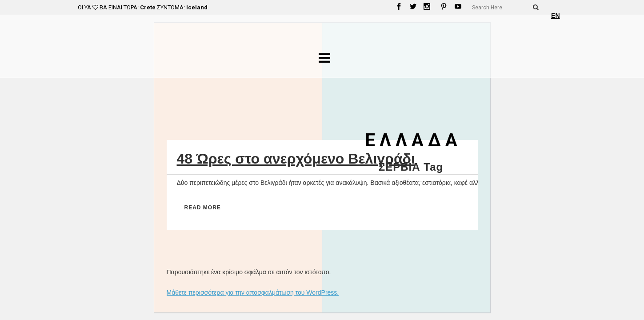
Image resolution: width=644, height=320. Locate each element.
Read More (203, 208)
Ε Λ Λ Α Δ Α (411, 140)
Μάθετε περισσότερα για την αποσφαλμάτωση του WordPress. (253, 292)
